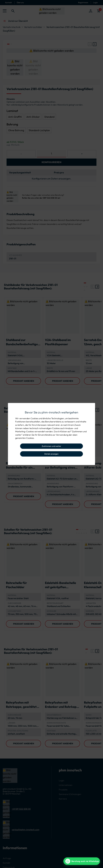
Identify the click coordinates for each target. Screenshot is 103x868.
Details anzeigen (51, 454)
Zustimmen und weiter (51, 446)
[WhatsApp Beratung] (82, 861)
